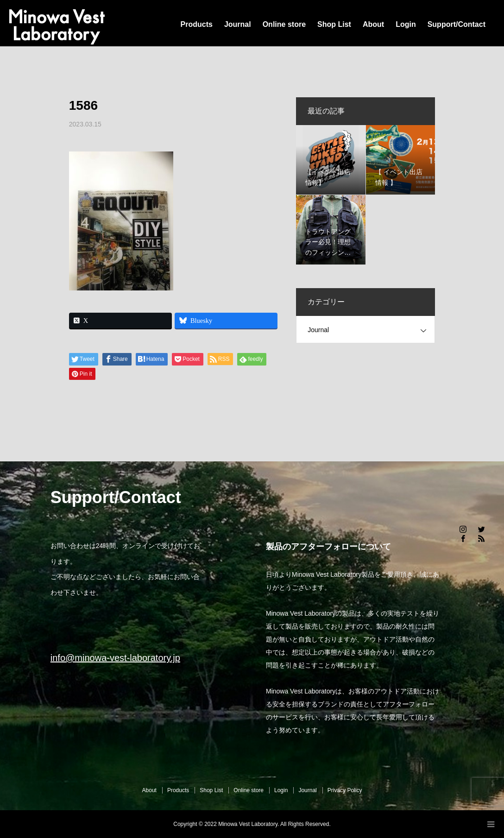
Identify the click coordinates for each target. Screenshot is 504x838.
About (373, 24)
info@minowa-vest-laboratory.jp (115, 658)
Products (197, 24)
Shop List (334, 24)
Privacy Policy (345, 790)
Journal (238, 24)
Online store (284, 24)
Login (406, 24)
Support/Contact (457, 24)
